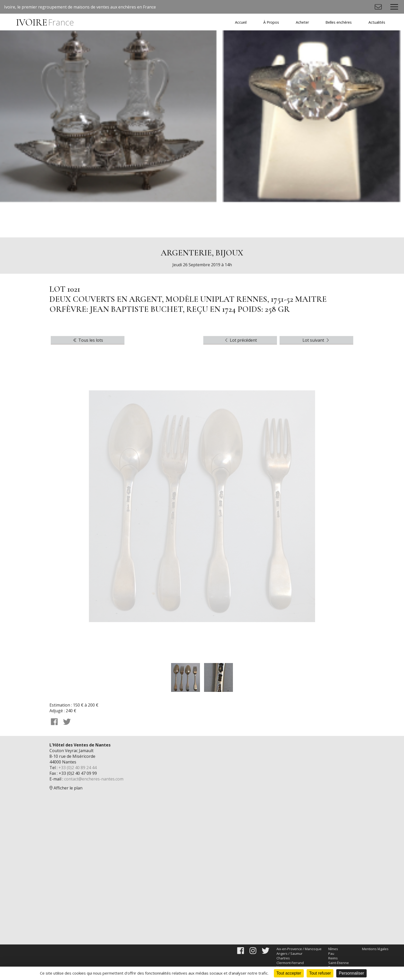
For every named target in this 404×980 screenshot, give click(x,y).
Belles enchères (339, 22)
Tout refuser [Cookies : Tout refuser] (320, 973)
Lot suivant (316, 340)
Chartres (283, 958)
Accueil (241, 22)
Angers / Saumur (289, 953)
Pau (331, 953)
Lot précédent (240, 340)
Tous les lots (88, 340)
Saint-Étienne (339, 963)
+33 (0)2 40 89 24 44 (78, 768)
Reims (333, 958)
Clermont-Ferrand (290, 963)
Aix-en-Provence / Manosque (299, 949)
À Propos (271, 22)
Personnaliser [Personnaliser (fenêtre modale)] (351, 973)
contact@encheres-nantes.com (94, 779)
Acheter (302, 22)
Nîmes (333, 949)
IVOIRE (45, 23)
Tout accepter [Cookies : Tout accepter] (289, 973)
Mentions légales (375, 949)
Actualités (377, 22)
